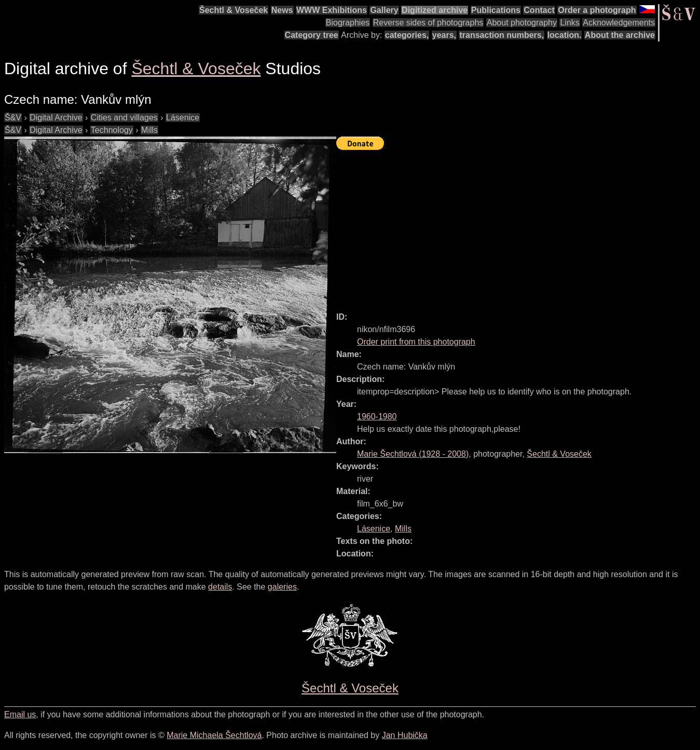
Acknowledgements (619, 23)
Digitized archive (435, 10)
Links (569, 23)
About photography (522, 23)
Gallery (384, 10)
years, (444, 35)
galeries (282, 587)
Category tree (312, 35)
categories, (407, 35)
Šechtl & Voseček (234, 10)
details (220, 587)
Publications (496, 10)
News (282, 10)
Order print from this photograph (416, 342)
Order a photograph (597, 10)
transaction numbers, (502, 35)
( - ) (413, 454)
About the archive (620, 35)
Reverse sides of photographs (428, 23)
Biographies (348, 23)
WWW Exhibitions (332, 10)
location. (565, 35)
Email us (20, 714)
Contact (539, 10)
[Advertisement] (518, 226)
